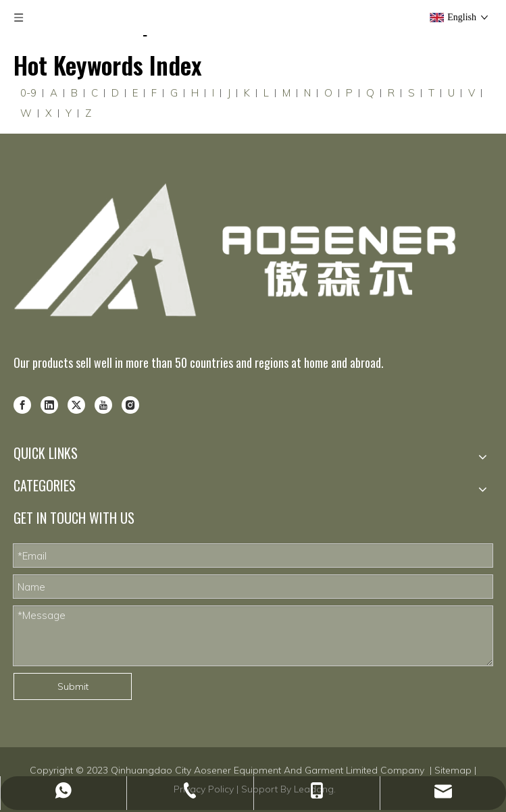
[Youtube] (103, 404)
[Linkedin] (49, 404)
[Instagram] (130, 404)
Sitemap (453, 770)
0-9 (28, 93)
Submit (73, 686)
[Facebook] (22, 404)
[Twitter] (76, 404)
